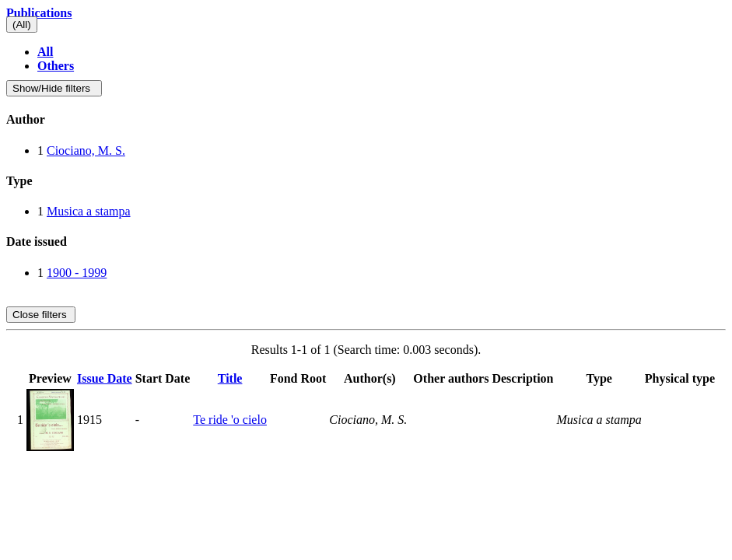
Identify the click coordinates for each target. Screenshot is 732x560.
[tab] (366, 120)
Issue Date (105, 378)
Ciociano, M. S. (86, 150)
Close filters (41, 315)
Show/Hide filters (54, 88)
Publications (39, 13)
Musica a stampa (89, 211)
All (45, 52)
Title (230, 378)
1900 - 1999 (77, 273)
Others (56, 66)
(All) (22, 24)
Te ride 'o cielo (230, 420)
